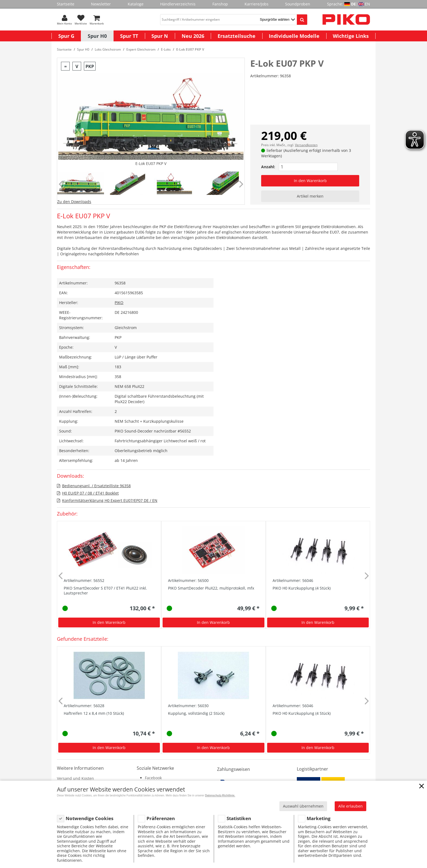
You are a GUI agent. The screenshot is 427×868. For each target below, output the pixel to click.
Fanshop (220, 4)
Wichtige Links (351, 36)
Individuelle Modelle (294, 36)
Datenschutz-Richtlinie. (220, 795)
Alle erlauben (350, 806)
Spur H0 (97, 36)
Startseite (66, 4)
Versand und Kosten (75, 778)
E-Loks (166, 49)
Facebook (153, 778)
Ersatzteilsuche (237, 36)
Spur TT (129, 36)
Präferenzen (161, 818)
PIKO (119, 303)
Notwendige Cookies (89, 818)
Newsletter (101, 4)
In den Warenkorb (310, 181)
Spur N (160, 36)
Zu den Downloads (74, 202)
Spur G (66, 36)
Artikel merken (310, 196)
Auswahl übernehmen (303, 806)
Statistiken (239, 818)
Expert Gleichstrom (141, 49)
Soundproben (298, 4)
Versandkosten (306, 145)
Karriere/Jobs (257, 4)
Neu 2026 (193, 36)
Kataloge (136, 4)
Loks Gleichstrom (108, 49)
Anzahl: (268, 167)
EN (367, 4)
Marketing (319, 818)
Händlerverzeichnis (178, 4)
